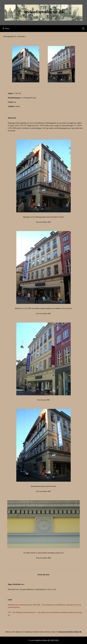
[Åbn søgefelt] (83, 29)
